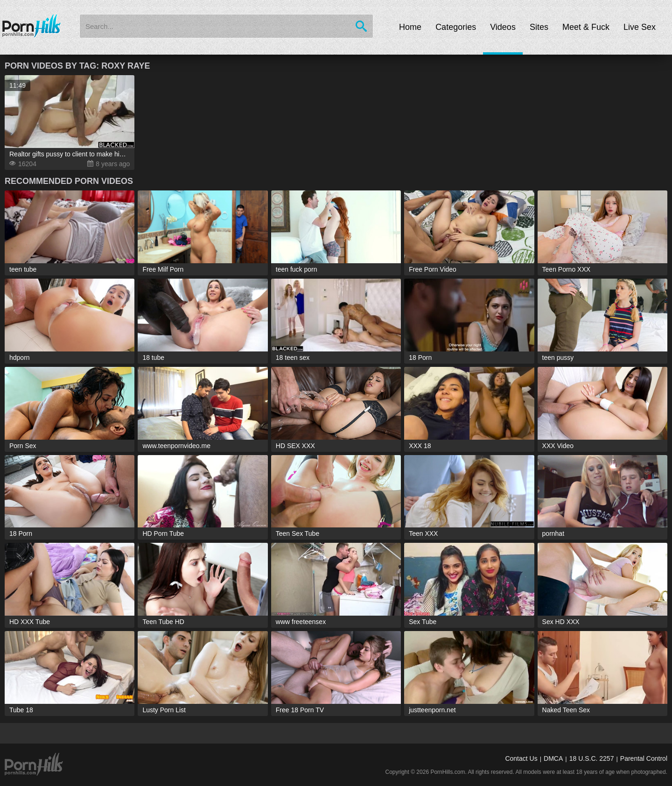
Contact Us (521, 758)
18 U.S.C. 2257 (592, 758)
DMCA (553, 758)
